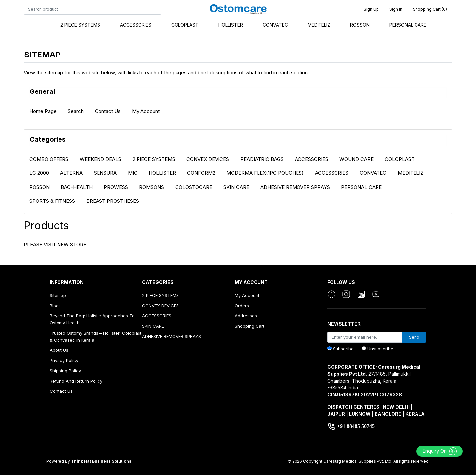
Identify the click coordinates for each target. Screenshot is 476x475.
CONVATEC (275, 25)
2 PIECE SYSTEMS (80, 25)
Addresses (246, 316)
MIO (133, 173)
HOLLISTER (231, 25)
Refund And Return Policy (76, 381)
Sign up (371, 9)
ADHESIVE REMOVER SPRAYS (295, 187)
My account (146, 111)
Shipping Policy (65, 371)
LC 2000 (39, 173)
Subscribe (343, 349)
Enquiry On (440, 451)
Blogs (55, 306)
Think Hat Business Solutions (101, 461)
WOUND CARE (357, 159)
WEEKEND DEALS (100, 159)
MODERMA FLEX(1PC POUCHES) (265, 173)
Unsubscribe (380, 349)
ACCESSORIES (136, 25)
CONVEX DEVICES (208, 159)
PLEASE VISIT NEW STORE (55, 245)
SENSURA (105, 173)
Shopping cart (250, 326)
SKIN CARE (236, 187)
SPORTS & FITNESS (52, 201)
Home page (43, 111)
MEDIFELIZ (319, 25)
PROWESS (116, 187)
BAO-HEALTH (77, 187)
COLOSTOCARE (194, 187)
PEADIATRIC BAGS (262, 159)
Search (76, 111)
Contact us (108, 111)
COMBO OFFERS (49, 159)
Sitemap (58, 295)
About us (59, 350)
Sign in (396, 9)
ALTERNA (71, 173)
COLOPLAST (185, 25)
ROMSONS (152, 187)
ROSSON (360, 25)
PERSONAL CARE (408, 25)
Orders (242, 306)
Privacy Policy (64, 360)
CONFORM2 (201, 173)
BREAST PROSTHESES (113, 201)
